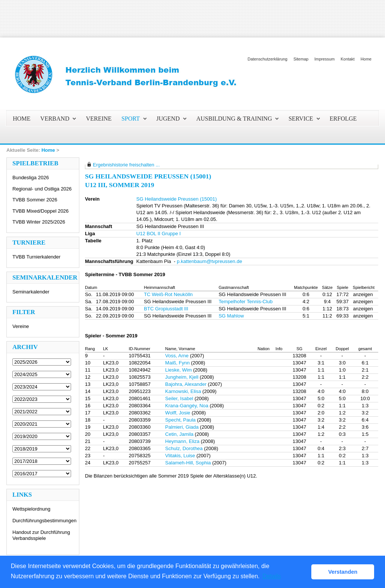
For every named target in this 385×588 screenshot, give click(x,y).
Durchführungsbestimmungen (45, 521)
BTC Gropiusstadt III (166, 309)
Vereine (21, 326)
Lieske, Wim (178, 370)
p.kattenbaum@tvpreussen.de (209, 261)
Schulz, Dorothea (184, 448)
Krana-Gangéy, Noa (187, 406)
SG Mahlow (231, 316)
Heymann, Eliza (182, 441)
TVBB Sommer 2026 (35, 200)
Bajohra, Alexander (186, 384)
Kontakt (348, 59)
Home (366, 59)
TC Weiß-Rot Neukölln (168, 294)
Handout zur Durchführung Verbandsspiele (41, 535)
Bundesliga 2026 (31, 178)
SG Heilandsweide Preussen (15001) (177, 199)
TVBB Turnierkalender (36, 257)
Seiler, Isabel (179, 398)
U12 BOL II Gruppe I (159, 234)
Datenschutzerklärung (268, 59)
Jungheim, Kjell (182, 377)
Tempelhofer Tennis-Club (246, 302)
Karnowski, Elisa (183, 391)
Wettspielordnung (31, 509)
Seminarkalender (31, 292)
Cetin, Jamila (179, 434)
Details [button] (272, 576)
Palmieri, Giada (182, 427)
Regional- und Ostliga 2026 (42, 189)
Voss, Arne (177, 356)
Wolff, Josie (178, 413)
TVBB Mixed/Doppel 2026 (41, 211)
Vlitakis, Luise (180, 456)
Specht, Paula (180, 420)
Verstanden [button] (343, 572)
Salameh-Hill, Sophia (188, 463)
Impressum (324, 59)
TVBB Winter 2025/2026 (39, 222)
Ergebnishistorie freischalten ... (126, 165)
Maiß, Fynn (177, 363)
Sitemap (301, 59)
